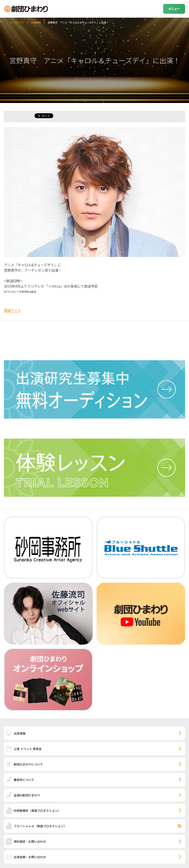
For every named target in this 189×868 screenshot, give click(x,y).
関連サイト (12, 310)
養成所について (24, 780)
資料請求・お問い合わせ (30, 841)
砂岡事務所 (37, 811)
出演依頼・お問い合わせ (30, 857)
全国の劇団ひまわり (27, 795)
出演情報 (36, 22)
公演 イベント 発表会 (28, 749)
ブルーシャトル (40, 826)
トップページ (17, 22)
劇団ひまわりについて (28, 764)
